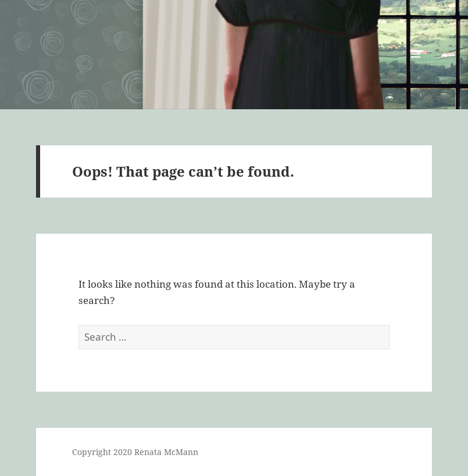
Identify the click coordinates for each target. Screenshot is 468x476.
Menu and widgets (416, 70)
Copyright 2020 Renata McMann (135, 452)
